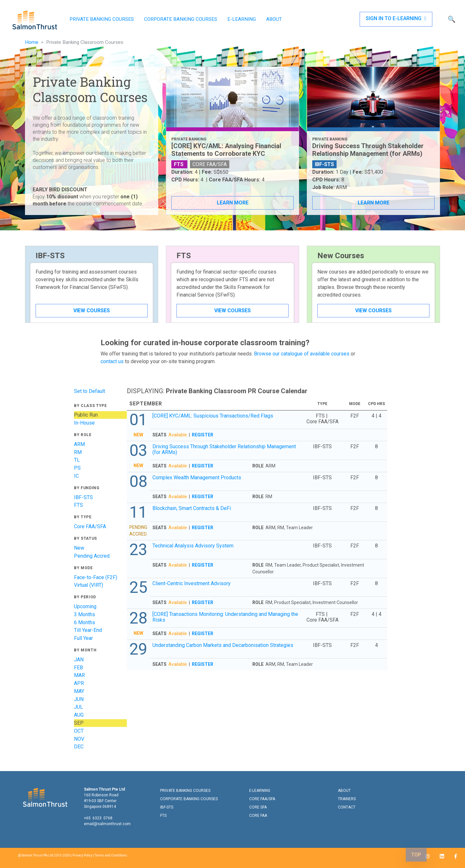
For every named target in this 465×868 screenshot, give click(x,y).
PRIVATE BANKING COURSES (102, 19)
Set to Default (90, 391)
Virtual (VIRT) (89, 585)
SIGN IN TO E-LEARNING (396, 18)
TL (77, 460)
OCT (79, 731)
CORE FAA (258, 816)
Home (32, 42)
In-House (84, 423)
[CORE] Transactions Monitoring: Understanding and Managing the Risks (225, 617)
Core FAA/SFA (90, 526)
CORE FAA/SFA (262, 799)
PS (77, 468)
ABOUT (274, 19)
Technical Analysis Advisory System (193, 546)
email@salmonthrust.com (107, 824)
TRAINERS (347, 799)
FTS (78, 505)
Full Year (83, 638)
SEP (79, 723)
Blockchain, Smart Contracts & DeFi (192, 508)
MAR (79, 675)
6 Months (85, 622)
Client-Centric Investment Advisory (192, 583)
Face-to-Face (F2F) (96, 577)
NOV (79, 739)
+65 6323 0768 (98, 818)
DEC (79, 747)
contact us (112, 361)
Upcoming (85, 606)
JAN (79, 660)
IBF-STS (83, 497)
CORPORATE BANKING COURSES (181, 19)
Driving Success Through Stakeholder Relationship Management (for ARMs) (224, 449)
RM (78, 452)
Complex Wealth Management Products (197, 478)
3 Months (85, 614)
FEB (78, 668)
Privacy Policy (82, 855)
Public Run (86, 415)
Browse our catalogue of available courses (302, 354)
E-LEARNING (242, 19)
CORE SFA (258, 807)
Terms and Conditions (111, 855)
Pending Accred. (92, 556)
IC (76, 476)
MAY (79, 691)
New (79, 548)
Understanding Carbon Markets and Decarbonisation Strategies (223, 645)
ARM (79, 444)
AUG (79, 715)
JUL (78, 707)
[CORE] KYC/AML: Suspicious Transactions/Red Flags (213, 416)
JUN (79, 699)
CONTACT (347, 807)
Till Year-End (88, 630)
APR (79, 683)
